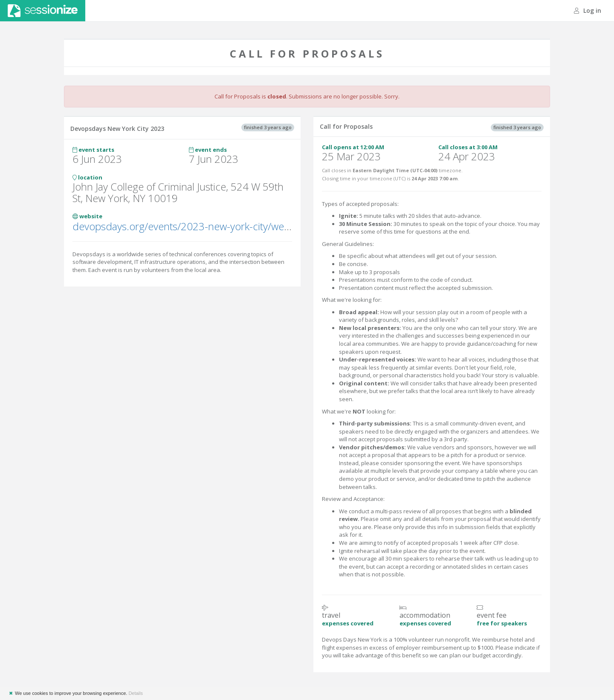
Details (136, 693)
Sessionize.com (43, 11)
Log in (588, 10)
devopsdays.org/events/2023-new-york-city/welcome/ (194, 226)
